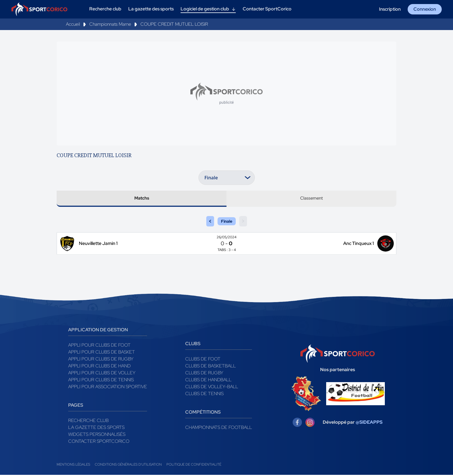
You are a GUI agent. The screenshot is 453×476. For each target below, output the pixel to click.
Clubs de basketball (210, 367)
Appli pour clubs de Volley (102, 374)
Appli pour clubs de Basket (102, 353)
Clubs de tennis (204, 395)
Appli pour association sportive (108, 388)
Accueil (73, 24)
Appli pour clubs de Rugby (101, 360)
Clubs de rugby (204, 374)
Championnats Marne (110, 24)
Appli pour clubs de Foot (99, 346)
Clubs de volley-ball (212, 388)
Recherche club (88, 422)
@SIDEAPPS (369, 423)
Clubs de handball (208, 381)
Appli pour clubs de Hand (99, 367)
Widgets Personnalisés (97, 435)
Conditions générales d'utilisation (128, 466)
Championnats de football (219, 428)
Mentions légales (73, 466)
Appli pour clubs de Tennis (101, 381)
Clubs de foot (203, 360)
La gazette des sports (96, 428)
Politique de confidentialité (194, 466)
